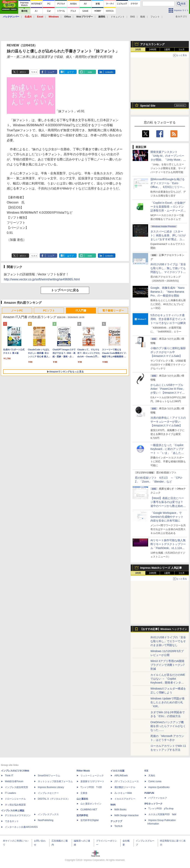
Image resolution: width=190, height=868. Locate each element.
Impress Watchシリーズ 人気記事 (161, 568)
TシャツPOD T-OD (91, 787)
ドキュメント (118, 17)
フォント (155, 17)
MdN (113, 805)
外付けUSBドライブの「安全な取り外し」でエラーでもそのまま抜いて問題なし (168, 641)
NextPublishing (46, 820)
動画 (143, 17)
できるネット (12, 821)
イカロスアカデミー (125, 799)
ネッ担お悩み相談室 (15, 805)
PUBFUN (149, 793)
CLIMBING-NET (89, 810)
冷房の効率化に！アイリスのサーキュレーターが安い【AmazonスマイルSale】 (168, 422)
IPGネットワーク (153, 804)
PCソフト (49, 310)
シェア (51, 72)
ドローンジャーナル (15, 799)
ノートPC (17, 310)
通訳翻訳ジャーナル (125, 787)
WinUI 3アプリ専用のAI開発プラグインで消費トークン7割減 (168, 665)
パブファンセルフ (158, 798)
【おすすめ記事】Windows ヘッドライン (164, 629)
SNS (133, 17)
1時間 (138, 50)
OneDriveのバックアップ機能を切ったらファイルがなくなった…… (168, 726)
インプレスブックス (48, 814)
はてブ (70, 72)
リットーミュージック (92, 776)
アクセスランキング (152, 44)
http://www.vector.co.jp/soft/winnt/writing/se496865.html (42, 279)
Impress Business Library (51, 787)
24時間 (152, 50)
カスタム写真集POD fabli (162, 814)
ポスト (23, 72)
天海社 (152, 776)
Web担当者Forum (14, 781)
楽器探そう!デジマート (92, 781)
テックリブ (116, 821)
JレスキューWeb (123, 793)
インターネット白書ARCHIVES (21, 827)
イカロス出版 (117, 771)
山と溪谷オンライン (91, 804)
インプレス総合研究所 (16, 787)
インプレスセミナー (48, 793)
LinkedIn (109, 72)
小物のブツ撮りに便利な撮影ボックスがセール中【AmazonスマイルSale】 (168, 352)
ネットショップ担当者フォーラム (55, 781)
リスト (34, 72)
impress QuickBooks (159, 787)
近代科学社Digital (89, 820)
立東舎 (84, 793)
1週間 (167, 50)
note (90, 72)
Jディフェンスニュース (127, 781)
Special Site (148, 106)
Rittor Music (83, 771)
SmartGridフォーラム (49, 776)
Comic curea (155, 781)
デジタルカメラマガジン (18, 815)
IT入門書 (81, 310)
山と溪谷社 (82, 799)
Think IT (9, 776)
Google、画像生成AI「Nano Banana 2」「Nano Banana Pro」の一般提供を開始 (168, 292)
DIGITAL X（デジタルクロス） (54, 799)
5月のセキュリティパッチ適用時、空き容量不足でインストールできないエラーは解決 (168, 319)
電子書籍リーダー (113, 310)
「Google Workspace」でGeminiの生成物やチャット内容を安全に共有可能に (167, 517)
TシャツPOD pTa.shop (161, 809)
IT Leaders (10, 793)
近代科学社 (82, 815)
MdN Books (120, 810)
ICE (146, 771)
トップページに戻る (65, 290)
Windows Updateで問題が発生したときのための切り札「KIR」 (168, 702)
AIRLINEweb (121, 776)
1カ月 (182, 50)
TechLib (118, 826)
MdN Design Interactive (127, 815)
